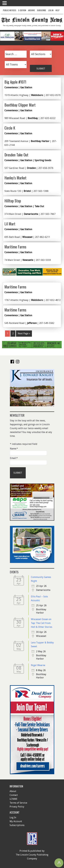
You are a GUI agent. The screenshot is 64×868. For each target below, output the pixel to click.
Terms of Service (18, 803)
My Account (16, 821)
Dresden (31, 168)
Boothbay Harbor (40, 141)
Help (57, 10)
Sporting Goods (43, 160)
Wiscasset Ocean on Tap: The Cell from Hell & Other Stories (42, 623)
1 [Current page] (7, 333)
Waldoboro (37, 95)
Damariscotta (31, 214)
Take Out (39, 206)
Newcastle (28, 260)
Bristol (27, 191)
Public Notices (10, 10)
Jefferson (32, 323)
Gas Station (26, 87)
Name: (14, 449)
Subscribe (42, 10)
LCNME (14, 799)
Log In (51, 10)
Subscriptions (17, 825)
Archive (31, 10)
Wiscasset (27, 237)
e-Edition (22, 10)
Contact (14, 795)
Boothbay (33, 118)
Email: (14, 458)
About (13, 791)
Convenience (11, 87)
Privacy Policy (17, 807)
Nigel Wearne (38, 665)
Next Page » (24, 333)
